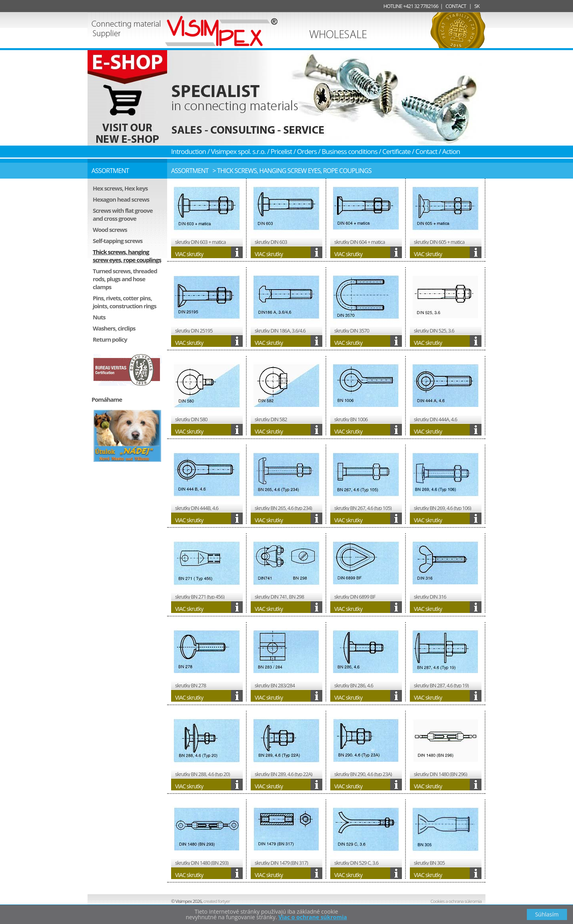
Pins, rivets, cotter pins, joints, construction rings (125, 302)
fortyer (217, 901)
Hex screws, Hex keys (120, 188)
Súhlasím (547, 914)
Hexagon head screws (121, 199)
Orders (307, 151)
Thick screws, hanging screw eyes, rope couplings (127, 256)
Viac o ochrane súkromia (313, 917)
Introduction (189, 151)
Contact (426, 151)
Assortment (190, 171)
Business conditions (349, 151)
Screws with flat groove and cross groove (123, 214)
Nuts (99, 317)
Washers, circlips (114, 328)
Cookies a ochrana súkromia (456, 901)
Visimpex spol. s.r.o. (238, 151)
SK (477, 6)
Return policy (110, 339)
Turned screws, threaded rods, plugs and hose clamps (125, 279)
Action (451, 151)
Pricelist (281, 151)
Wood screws (110, 230)
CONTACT (456, 6)
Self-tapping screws (118, 241)
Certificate (397, 151)
